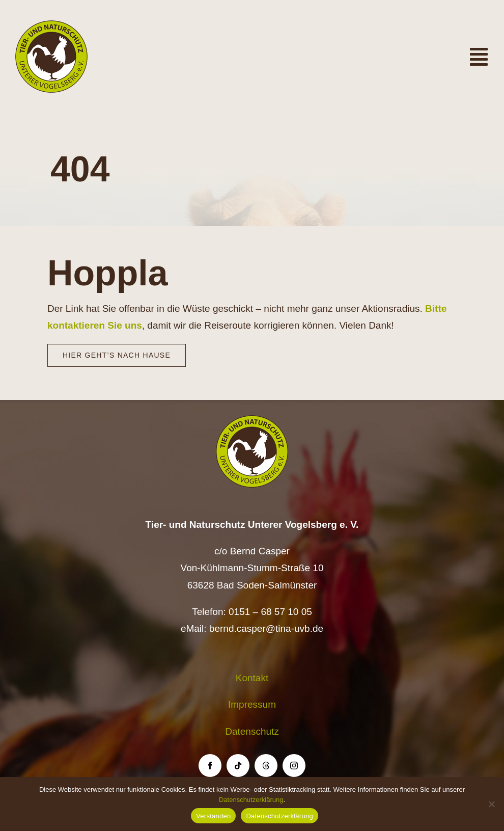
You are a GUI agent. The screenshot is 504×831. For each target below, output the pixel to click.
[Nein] (491, 804)
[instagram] (294, 766)
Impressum (252, 704)
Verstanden (213, 816)
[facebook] (210, 766)
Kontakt (252, 678)
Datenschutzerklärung (251, 800)
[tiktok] (238, 766)
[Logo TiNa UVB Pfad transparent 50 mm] (51, 25)
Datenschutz (252, 731)
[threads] (266, 766)
